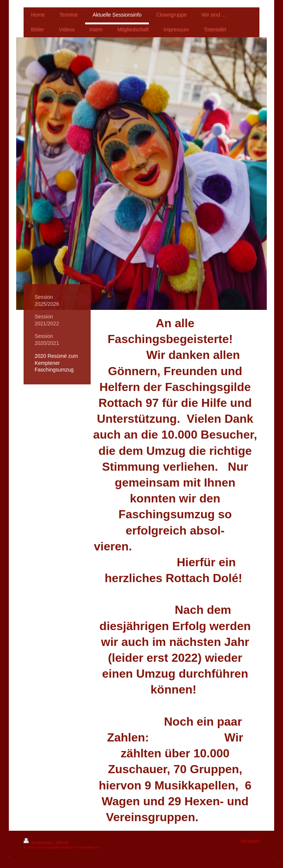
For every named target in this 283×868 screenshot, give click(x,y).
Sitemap (62, 842)
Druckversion (39, 842)
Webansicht (250, 841)
